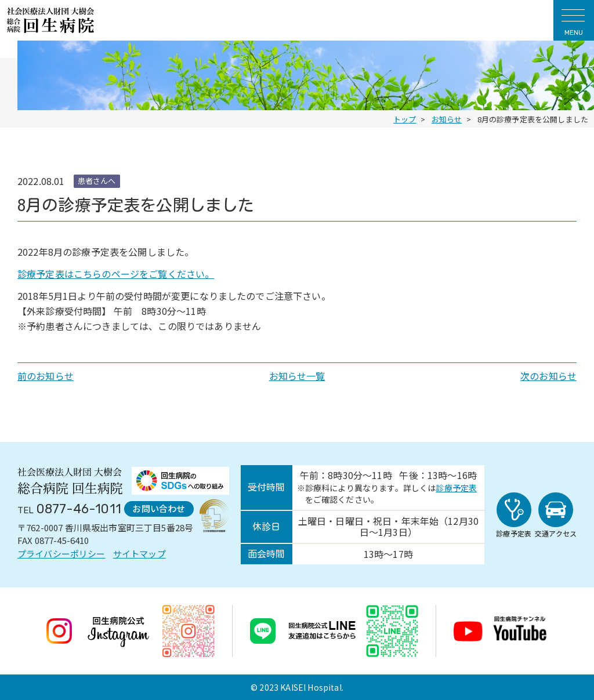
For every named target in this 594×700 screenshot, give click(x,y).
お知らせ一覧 (297, 376)
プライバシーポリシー (61, 554)
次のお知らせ (548, 376)
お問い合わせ (159, 508)
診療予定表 (456, 488)
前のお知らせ (46, 376)
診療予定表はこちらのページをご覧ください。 (116, 274)
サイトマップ (140, 554)
